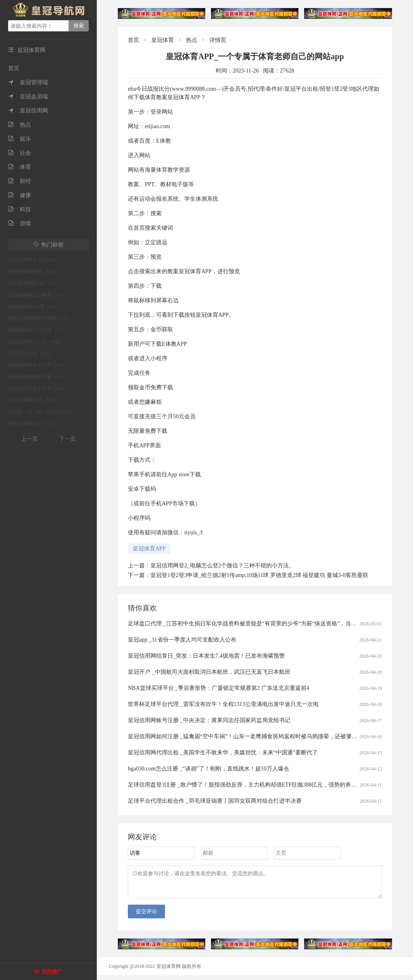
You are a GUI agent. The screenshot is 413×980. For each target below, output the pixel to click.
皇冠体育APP (149, 549)
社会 (20, 153)
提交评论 (146, 916)
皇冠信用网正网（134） (33, 400)
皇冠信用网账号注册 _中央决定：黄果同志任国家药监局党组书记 (209, 720)
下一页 (67, 439)
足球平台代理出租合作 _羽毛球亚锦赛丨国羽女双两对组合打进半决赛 (215, 801)
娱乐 (20, 139)
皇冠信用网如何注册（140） (38, 377)
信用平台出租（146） (31, 353)
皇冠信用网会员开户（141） (38, 365)
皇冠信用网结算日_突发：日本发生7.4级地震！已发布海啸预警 (206, 656)
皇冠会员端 (28, 97)
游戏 (20, 223)
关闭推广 (52, 972)
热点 (20, 125)
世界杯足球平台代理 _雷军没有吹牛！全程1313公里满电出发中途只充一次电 (223, 704)
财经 (20, 181)
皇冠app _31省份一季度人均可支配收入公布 (182, 640)
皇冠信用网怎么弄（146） (36, 342)
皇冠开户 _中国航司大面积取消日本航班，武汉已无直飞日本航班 (209, 672)
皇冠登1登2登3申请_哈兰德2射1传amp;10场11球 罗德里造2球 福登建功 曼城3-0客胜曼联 (259, 575)
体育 (20, 167)
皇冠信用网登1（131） (32, 424)
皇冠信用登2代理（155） (35, 307)
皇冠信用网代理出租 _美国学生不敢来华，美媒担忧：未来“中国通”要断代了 (223, 753)
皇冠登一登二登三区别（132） (41, 412)
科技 (20, 209)
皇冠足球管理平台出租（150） (41, 318)
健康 (20, 195)
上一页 (29, 439)
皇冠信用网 (28, 111)
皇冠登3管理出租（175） (35, 283)
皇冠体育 (163, 40)
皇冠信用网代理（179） (33, 272)
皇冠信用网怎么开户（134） (38, 388)
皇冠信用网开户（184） (33, 260)
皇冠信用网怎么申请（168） (38, 295)
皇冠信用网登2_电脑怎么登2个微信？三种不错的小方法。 (222, 566)
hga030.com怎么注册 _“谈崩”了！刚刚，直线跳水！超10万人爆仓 (209, 769)
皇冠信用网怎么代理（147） (38, 330)
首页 (14, 68)
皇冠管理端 (28, 82)
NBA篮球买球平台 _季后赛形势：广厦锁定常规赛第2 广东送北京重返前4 (219, 688)
